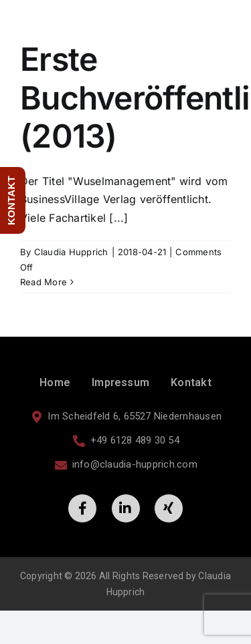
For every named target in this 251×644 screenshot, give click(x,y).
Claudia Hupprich (71, 252)
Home (55, 382)
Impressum (120, 382)
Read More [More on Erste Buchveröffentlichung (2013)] (44, 282)
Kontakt (191, 382)
